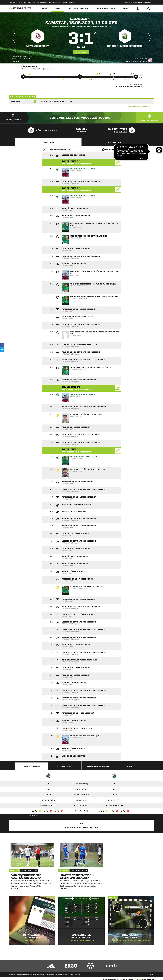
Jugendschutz (50, 975)
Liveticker (81, 52)
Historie (131, 766)
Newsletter (71, 2)
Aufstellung (115, 142)
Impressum (12, 975)
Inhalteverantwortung (62, 975)
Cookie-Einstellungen (75, 975)
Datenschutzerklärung (23, 975)
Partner (55, 2)
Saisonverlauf (65, 766)
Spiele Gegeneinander (98, 766)
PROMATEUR (13, 2)
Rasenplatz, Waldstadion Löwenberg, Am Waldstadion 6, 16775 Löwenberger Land (81, 26)
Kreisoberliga (82, 19)
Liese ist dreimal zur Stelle (56, 101)
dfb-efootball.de (28, 2)
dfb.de (20, 2)
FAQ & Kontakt (63, 2)
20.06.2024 (15, 101)
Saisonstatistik (32, 766)
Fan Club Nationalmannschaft (43, 2)
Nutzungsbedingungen (37, 975)
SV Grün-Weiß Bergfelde (125, 46)
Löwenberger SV (38, 46)
